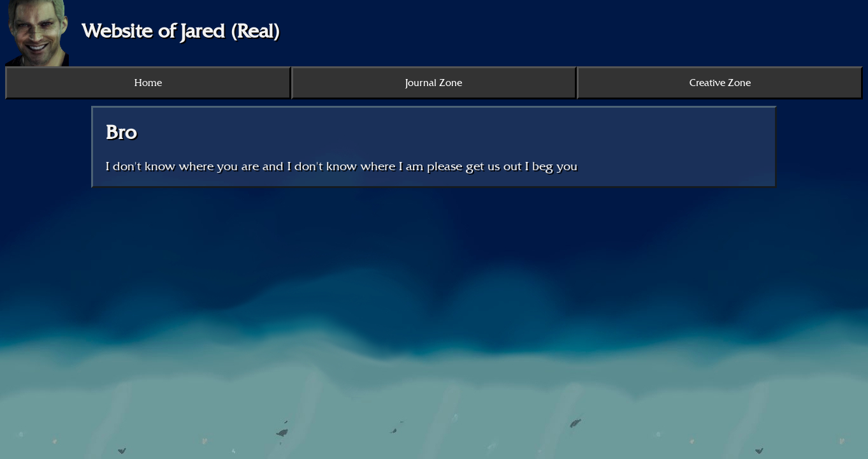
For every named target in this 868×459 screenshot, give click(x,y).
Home (148, 83)
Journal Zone (434, 83)
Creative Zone (720, 83)
